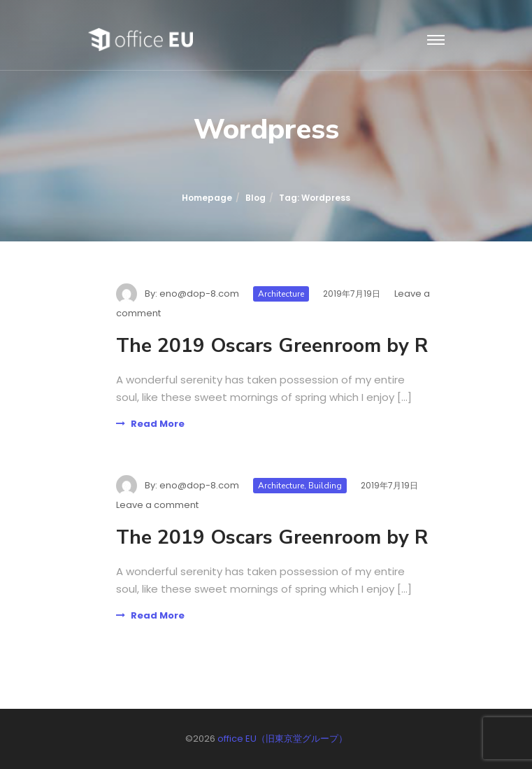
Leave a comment (157, 505)
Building (325, 486)
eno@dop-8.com (199, 294)
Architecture (281, 294)
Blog (256, 198)
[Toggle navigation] (436, 41)
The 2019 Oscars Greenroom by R (272, 346)
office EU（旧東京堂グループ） (282, 739)
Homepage (207, 198)
